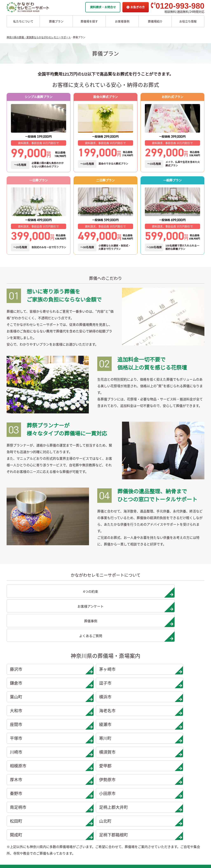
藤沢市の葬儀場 (50, 758)
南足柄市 (32, 696)
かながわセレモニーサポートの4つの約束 (128, 784)
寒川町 (182, 654)
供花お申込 (168, 816)
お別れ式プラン (18, 790)
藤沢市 (32, 627)
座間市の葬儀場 (50, 809)
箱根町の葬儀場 (81, 835)
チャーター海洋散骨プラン (118, 764)
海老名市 (182, 640)
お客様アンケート (112, 816)
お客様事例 (122, 21)
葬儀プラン (56, 21)
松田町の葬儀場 (81, 816)
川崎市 (32, 668)
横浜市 (82, 640)
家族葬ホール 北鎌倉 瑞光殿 (179, 777)
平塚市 (132, 654)
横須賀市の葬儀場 (83, 758)
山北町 (182, 696)
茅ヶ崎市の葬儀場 (52, 764)
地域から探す (170, 758)
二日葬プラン (16, 764)
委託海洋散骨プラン (114, 758)
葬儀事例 (107, 809)
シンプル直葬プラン (20, 784)
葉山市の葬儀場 (50, 784)
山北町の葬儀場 (81, 822)
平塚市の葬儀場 (50, 822)
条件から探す (170, 771)
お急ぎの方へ (169, 797)
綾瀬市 (82, 654)
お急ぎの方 (136, 7)
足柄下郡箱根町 (82, 709)
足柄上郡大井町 (82, 696)
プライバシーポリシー (175, 809)
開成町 (32, 709)
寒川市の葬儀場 (50, 828)
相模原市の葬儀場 (83, 764)
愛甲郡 (182, 668)
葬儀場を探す (89, 21)
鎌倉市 (132, 627)
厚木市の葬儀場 (81, 777)
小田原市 (182, 682)
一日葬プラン (16, 758)
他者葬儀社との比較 (114, 790)
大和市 (132, 640)
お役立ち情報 (188, 21)
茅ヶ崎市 (82, 627)
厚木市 (32, 682)
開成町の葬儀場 (81, 828)
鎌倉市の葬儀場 (50, 771)
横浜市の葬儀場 (50, 790)
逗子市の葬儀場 (50, 777)
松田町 (132, 696)
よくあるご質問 (171, 803)
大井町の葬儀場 (81, 809)
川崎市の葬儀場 (50, 835)
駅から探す (169, 764)
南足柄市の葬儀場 (83, 803)
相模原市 (132, 668)
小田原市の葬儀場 (83, 797)
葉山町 (32, 640)
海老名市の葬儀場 (52, 803)
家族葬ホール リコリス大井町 (180, 784)
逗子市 (182, 627)
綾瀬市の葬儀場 (50, 816)
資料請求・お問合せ (103, 7)
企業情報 (166, 790)
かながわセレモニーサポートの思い (124, 777)
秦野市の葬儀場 (81, 790)
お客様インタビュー (114, 803)
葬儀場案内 (47, 752)
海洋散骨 (106, 752)
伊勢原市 (82, 682)
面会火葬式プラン (19, 777)
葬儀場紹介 (155, 21)
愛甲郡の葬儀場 (81, 771)
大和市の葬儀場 (50, 797)
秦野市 (132, 682)
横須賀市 (82, 668)
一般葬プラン (16, 771)
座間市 (32, 654)
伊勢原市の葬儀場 (83, 784)
